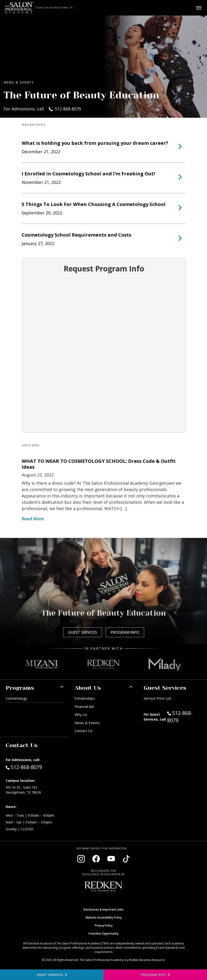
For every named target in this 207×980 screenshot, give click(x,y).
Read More (33, 519)
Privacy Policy (104, 926)
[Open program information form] (155, 975)
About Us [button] (88, 688)
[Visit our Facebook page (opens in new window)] (96, 859)
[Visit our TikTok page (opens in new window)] (126, 859)
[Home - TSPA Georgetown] (19, 8)
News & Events (87, 723)
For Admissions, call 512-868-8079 (42, 109)
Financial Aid (84, 706)
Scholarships (85, 698)
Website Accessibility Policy (104, 917)
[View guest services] (52, 975)
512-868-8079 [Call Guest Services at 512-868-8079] (180, 717)
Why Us (81, 714)
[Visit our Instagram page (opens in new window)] (81, 859)
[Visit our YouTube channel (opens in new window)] (111, 859)
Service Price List (158, 698)
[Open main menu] (199, 8)
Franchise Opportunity (103, 934)
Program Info (125, 632)
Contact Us (84, 731)
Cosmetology (16, 698)
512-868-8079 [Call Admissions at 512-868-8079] (24, 767)
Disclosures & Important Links (103, 909)
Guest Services (83, 632)
